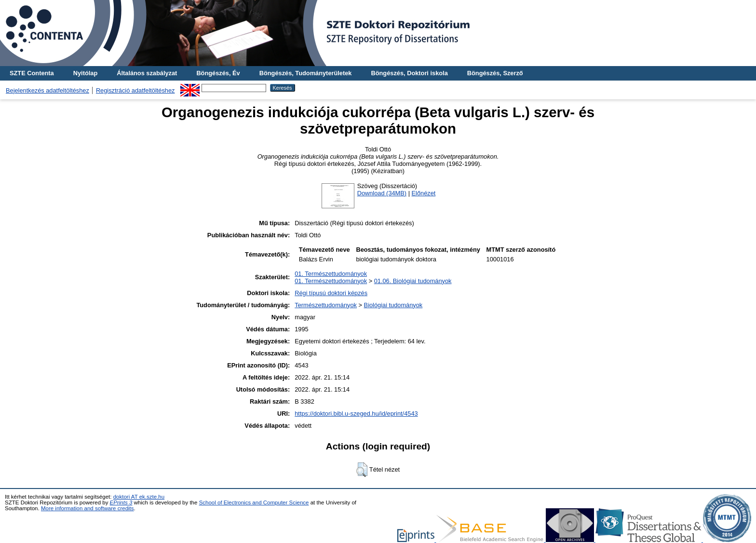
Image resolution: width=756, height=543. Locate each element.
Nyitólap (85, 73)
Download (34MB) (382, 193)
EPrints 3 (121, 502)
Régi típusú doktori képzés (331, 293)
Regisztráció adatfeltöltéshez (135, 90)
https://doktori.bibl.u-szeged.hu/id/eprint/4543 (356, 414)
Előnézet (424, 193)
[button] (362, 470)
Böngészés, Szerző (495, 73)
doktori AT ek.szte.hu (139, 497)
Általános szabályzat (147, 73)
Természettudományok (326, 305)
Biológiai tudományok (393, 305)
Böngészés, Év (218, 73)
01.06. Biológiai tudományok (413, 281)
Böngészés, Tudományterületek (306, 73)
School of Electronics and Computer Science (254, 502)
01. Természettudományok (331, 274)
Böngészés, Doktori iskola (409, 73)
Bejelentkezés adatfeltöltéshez (47, 90)
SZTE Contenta (32, 73)
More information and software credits (88, 508)
